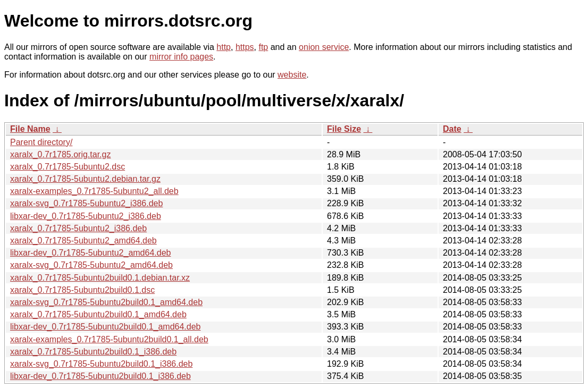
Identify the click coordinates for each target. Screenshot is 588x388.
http (224, 47)
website (292, 75)
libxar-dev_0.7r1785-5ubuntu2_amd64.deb (90, 253)
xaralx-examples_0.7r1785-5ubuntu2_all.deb (94, 191)
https (245, 47)
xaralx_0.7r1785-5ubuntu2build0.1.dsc (82, 290)
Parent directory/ (41, 142)
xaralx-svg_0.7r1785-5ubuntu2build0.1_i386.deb (101, 364)
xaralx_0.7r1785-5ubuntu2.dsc (68, 167)
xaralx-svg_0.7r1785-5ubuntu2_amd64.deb (91, 265)
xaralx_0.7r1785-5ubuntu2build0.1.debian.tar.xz (100, 278)
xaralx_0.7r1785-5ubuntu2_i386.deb (78, 228)
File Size (344, 129)
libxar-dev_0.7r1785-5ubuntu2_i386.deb (86, 216)
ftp (263, 47)
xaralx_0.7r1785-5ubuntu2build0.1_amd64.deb (98, 314)
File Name (30, 129)
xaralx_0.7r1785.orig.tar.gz (60, 154)
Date (452, 129)
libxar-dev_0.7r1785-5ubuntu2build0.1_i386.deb (100, 376)
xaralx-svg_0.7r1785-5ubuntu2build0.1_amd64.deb (106, 302)
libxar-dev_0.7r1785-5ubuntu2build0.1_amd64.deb (106, 327)
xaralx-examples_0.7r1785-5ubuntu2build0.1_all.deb (109, 339)
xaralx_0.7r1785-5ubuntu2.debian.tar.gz (85, 179)
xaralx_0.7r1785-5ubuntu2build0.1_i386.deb (93, 352)
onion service (324, 47)
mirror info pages (181, 57)
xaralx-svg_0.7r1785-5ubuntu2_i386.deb (86, 203)
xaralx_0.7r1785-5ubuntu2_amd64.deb (83, 241)
